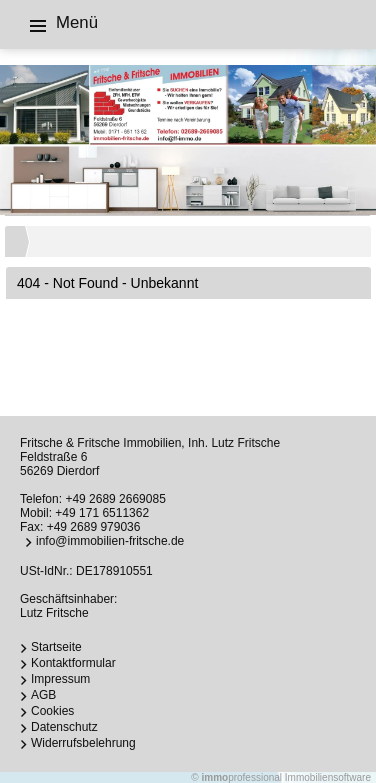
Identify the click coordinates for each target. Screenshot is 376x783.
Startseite (56, 647)
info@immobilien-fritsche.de (110, 541)
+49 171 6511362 (102, 513)
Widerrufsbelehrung (83, 743)
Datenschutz (64, 727)
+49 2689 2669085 (115, 499)
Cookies (52, 711)
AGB (43, 695)
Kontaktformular (73, 663)
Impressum (60, 679)
